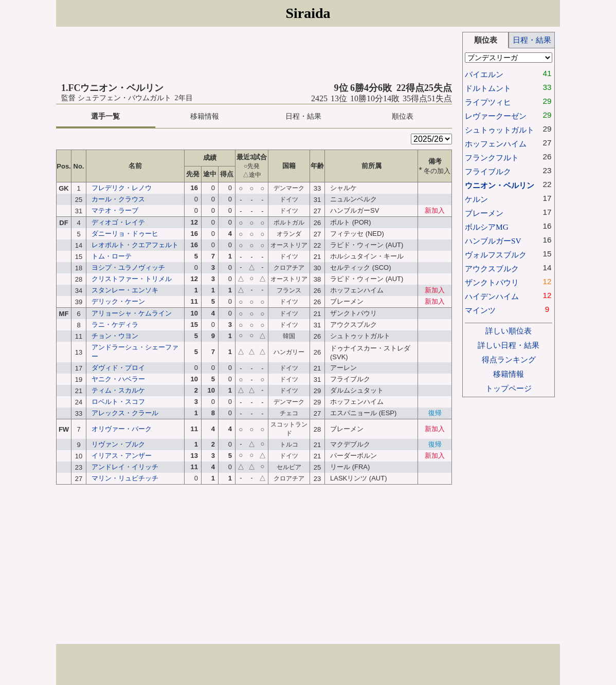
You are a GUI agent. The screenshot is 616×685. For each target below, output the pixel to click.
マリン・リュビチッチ (125, 478)
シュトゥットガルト (500, 130)
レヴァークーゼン (496, 116)
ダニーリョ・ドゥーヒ (125, 234)
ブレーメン (484, 213)
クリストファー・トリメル (132, 279)
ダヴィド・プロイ (118, 368)
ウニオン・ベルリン (500, 185)
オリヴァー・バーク (122, 429)
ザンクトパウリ (492, 282)
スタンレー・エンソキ (125, 290)
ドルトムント (488, 88)
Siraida (308, 13)
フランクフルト (492, 158)
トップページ (509, 388)
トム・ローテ (112, 256)
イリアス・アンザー (122, 456)
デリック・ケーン (118, 301)
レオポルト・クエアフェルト (135, 245)
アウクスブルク (492, 269)
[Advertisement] (254, 55)
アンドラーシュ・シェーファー (135, 352)
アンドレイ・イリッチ (125, 467)
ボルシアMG (487, 227)
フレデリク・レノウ (122, 188)
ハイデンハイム (492, 296)
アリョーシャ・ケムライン (132, 313)
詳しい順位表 (509, 331)
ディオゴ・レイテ (118, 222)
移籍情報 (205, 116)
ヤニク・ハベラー (118, 379)
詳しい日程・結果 (509, 345)
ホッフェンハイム (496, 144)
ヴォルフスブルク (496, 255)
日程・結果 (303, 116)
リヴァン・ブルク (118, 444)
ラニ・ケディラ (115, 325)
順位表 (403, 116)
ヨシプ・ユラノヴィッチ (128, 267)
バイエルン (484, 74)
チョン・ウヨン (115, 336)
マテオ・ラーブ (115, 210)
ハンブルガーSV (493, 241)
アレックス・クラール (125, 413)
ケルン (476, 199)
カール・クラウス (118, 199)
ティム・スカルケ (118, 390)
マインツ (480, 310)
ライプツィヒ (488, 102)
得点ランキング (509, 359)
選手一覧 (105, 116)
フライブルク (488, 171)
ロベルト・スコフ (118, 402)
